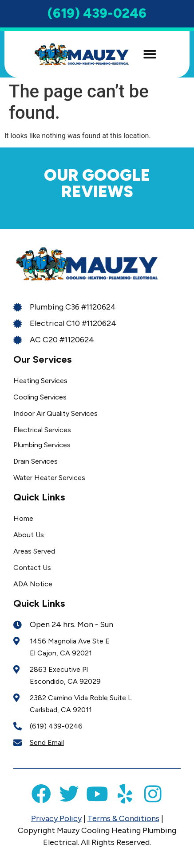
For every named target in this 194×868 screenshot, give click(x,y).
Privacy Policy (56, 818)
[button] (150, 54)
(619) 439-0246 (97, 13)
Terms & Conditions (123, 818)
